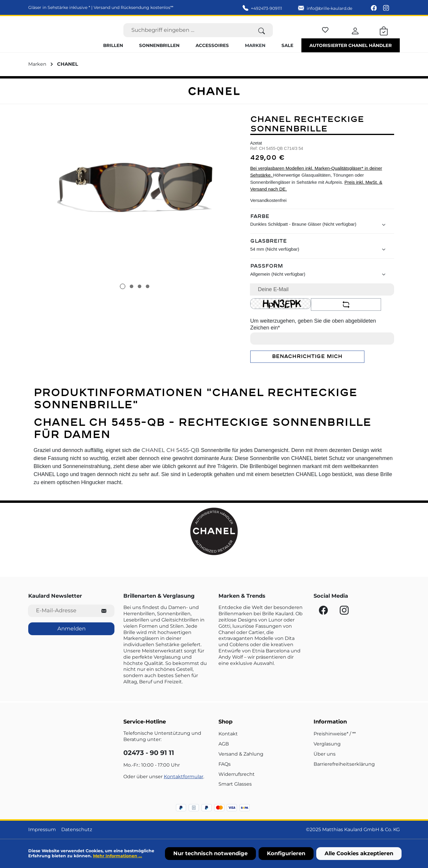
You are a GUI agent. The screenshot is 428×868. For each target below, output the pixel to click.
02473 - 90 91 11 (149, 753)
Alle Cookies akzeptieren (359, 853)
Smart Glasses (235, 784)
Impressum (42, 829)
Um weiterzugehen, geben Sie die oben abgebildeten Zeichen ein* (313, 336)
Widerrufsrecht (237, 774)
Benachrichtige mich (307, 368)
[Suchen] (262, 36)
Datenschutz (77, 829)
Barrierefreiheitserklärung (344, 764)
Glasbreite (269, 253)
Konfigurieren (286, 853)
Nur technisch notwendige (210, 853)
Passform (267, 278)
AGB (224, 744)
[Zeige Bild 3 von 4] (139, 298)
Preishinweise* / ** (335, 734)
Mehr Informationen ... (118, 856)
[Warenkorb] (384, 36)
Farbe (260, 228)
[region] (135, 212)
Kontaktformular (184, 777)
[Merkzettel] (325, 35)
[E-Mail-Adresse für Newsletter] (61, 611)
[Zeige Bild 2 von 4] (131, 298)
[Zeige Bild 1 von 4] (122, 298)
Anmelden (71, 629)
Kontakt (228, 734)
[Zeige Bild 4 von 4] (147, 298)
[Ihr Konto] (355, 36)
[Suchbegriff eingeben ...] (187, 36)
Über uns (325, 754)
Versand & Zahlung (241, 754)
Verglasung (327, 744)
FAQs (225, 764)
